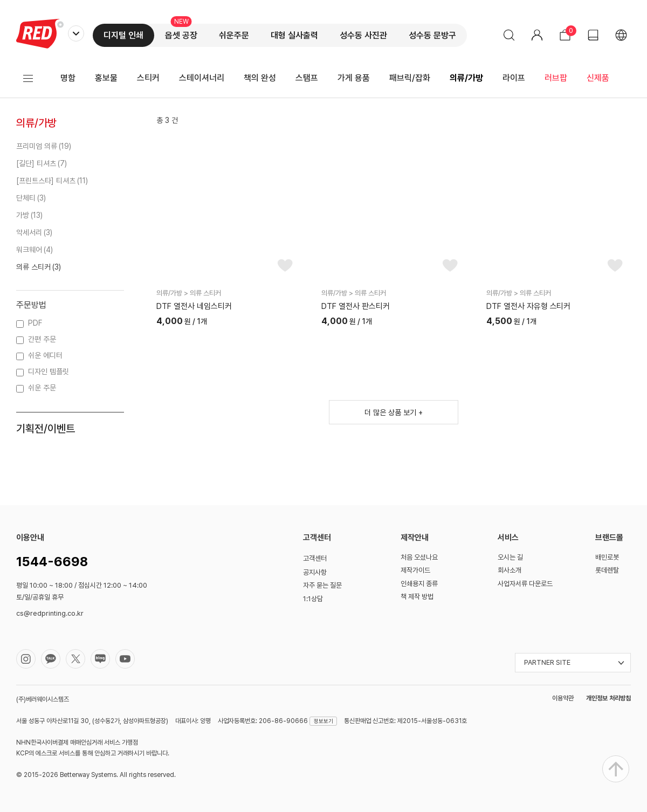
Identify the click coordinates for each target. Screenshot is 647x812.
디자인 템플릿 (49, 371)
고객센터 (315, 558)
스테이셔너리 (202, 78)
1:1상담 (313, 599)
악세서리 (29, 232)
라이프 (514, 78)
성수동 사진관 (363, 35)
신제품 (598, 78)
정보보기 (323, 721)
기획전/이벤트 (46, 429)
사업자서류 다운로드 (525, 584)
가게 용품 (354, 78)
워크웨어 (29, 250)
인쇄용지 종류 (419, 584)
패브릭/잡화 (410, 78)
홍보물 (106, 78)
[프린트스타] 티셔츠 (46, 181)
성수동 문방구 (432, 35)
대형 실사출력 (294, 35)
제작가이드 (415, 570)
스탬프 (307, 78)
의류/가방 (466, 78)
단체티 (26, 198)
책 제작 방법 (417, 597)
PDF (35, 323)
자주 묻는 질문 (322, 585)
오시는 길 (510, 557)
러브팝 (556, 78)
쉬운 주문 (42, 388)
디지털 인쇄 (123, 35)
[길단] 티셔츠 (36, 163)
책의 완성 (260, 78)
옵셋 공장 (181, 35)
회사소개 (510, 570)
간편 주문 (42, 339)
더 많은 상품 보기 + (394, 412)
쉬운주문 (234, 35)
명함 (68, 78)
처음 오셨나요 (419, 557)
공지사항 (315, 572)
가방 (23, 215)
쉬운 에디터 (45, 355)
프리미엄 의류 (37, 146)
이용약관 (563, 698)
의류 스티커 (33, 267)
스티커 (148, 78)
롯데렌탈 (607, 570)
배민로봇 (607, 557)
